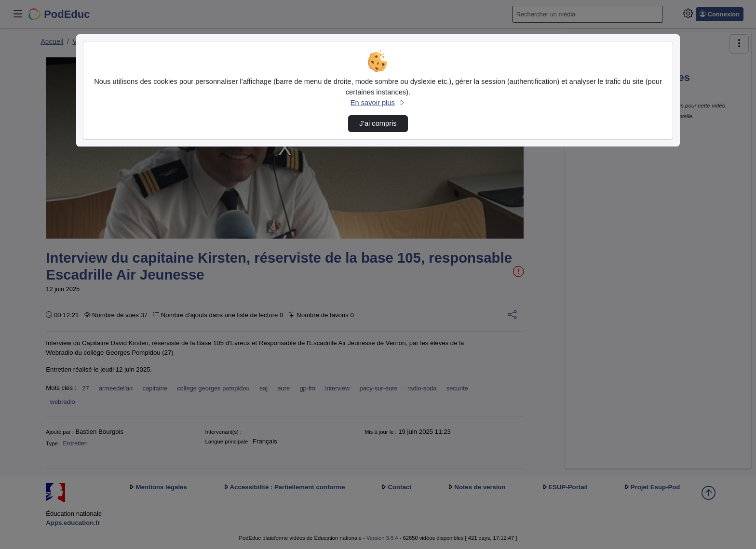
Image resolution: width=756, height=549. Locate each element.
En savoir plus (378, 103)
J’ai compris (378, 123)
